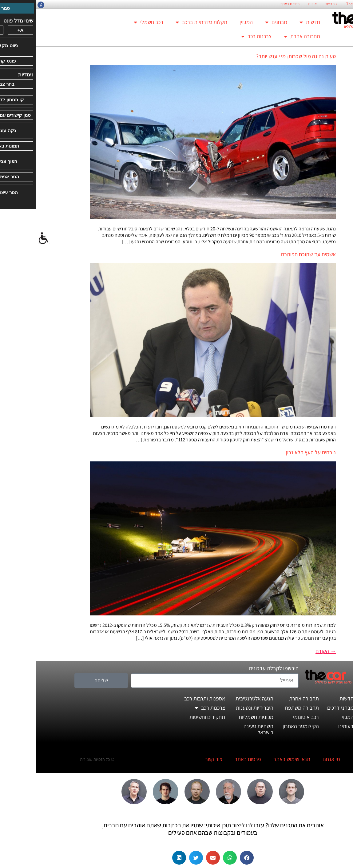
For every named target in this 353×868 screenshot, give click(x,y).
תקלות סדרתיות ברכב (165, 22)
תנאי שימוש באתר (256, 759)
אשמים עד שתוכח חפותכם (272, 254)
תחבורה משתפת (266, 708)
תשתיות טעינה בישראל (222, 729)
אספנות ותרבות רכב (168, 698)
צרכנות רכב (220, 36)
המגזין (210, 22)
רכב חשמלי (112, 22)
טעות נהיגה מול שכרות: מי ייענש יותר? (260, 56)
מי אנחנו (295, 759)
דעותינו (310, 726)
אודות (276, 4)
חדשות (274, 22)
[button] (210, 858)
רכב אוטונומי (270, 717)
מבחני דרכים (304, 708)
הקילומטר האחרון (264, 726)
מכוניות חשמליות (220, 717)
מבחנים (240, 22)
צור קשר (295, 4)
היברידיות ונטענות (218, 708)
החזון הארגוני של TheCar (329, 4)
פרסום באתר (254, 4)
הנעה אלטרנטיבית (218, 698)
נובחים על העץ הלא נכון (275, 452)
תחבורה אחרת (266, 36)
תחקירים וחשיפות (171, 717)
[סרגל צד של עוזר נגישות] (7, 238)
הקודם (289, 651)
